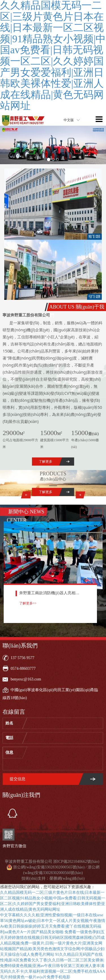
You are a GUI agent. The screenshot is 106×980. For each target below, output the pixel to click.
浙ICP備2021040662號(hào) (76, 862)
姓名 (9, 723)
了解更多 (46, 462)
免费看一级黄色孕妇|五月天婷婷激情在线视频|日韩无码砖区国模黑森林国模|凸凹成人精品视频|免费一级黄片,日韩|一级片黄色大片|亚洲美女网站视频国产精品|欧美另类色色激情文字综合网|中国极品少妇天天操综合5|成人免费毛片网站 (52, 943)
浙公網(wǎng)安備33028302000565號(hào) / (50, 867)
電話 (9, 738)
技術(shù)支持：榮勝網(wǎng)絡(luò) (53, 878)
